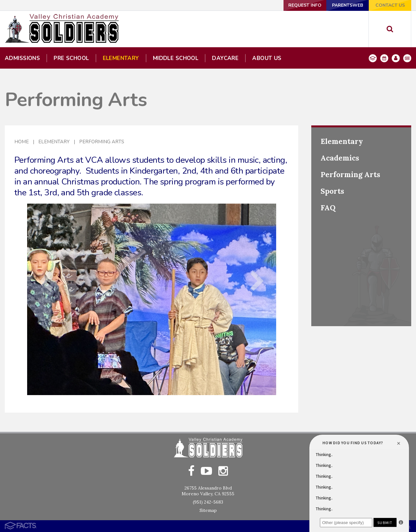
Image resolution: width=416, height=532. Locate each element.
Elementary (54, 142)
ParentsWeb (348, 5)
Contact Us (390, 5)
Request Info (305, 5)
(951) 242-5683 (208, 502)
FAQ (328, 208)
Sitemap (208, 510)
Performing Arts (102, 142)
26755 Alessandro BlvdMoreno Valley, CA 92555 (208, 491)
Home (22, 142)
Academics (340, 158)
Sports (332, 191)
